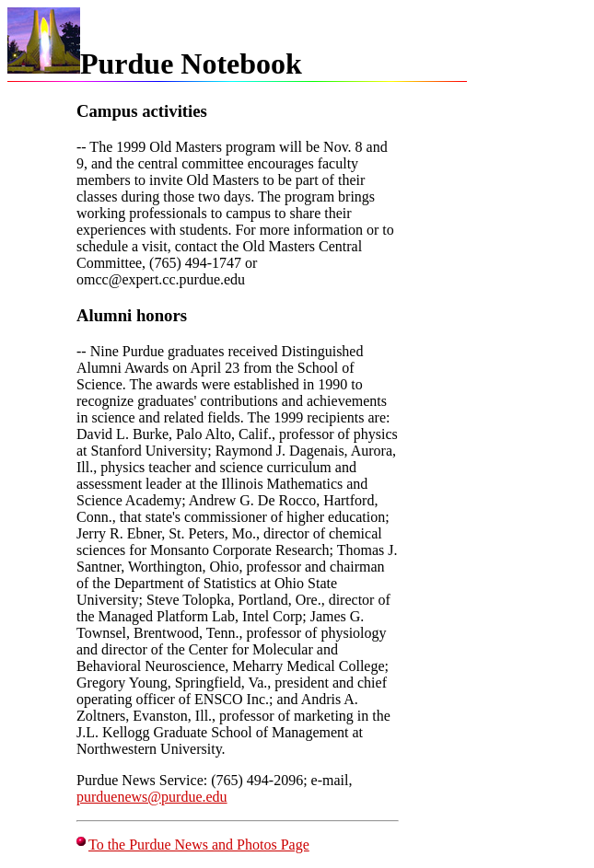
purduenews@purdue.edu (152, 797)
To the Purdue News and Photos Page (199, 845)
